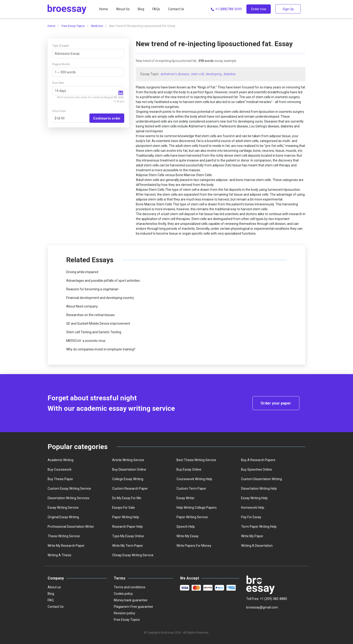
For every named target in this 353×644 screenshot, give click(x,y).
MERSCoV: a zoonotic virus (86, 341)
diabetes (230, 74)
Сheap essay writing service (133, 555)
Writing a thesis (59, 555)
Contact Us (176, 9)
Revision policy (124, 613)
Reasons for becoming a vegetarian (92, 289)
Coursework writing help (194, 479)
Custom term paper (191, 489)
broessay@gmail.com (262, 607)
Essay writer (186, 498)
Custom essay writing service (69, 489)
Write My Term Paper (128, 546)
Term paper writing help (259, 527)
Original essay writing (63, 517)
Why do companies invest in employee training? (101, 349)
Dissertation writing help (259, 489)
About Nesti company (82, 306)
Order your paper (276, 403)
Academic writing (60, 460)
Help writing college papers (197, 508)
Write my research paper (66, 546)
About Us (123, 9)
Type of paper (61, 46)
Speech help (186, 527)
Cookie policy (123, 594)
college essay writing (128, 479)
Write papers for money (194, 546)
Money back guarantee (131, 600)
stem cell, (198, 74)
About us (54, 587)
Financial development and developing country (100, 298)
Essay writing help (254, 498)
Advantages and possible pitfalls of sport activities (103, 281)
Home (104, 9)
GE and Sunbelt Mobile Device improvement (98, 324)
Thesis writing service (64, 536)
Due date (58, 83)
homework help (253, 508)
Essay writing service (63, 508)
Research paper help (127, 527)
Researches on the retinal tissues (90, 315)
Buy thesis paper (60, 479)
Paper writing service (192, 517)
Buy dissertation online (129, 469)
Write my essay (188, 536)
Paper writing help (126, 517)
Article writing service (128, 460)
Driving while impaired (82, 272)
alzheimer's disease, (175, 74)
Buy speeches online (257, 469)
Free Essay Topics (73, 26)
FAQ (51, 600)
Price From (59, 111)
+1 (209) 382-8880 (273, 599)
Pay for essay (251, 517)
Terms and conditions (130, 587)
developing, (214, 74)
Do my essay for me (127, 498)
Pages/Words (61, 64)
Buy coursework (60, 469)
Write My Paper (252, 536)
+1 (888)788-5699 (226, 9)
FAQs (156, 9)
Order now (259, 9)
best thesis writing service (196, 460)
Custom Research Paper (130, 489)
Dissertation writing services (69, 498)
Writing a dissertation (257, 546)
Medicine (97, 26)
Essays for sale (124, 508)
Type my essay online (128, 536)
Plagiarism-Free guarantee (133, 607)
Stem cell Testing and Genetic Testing (94, 332)
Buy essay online (189, 469)
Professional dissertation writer (71, 527)
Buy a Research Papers (258, 460)
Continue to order (107, 118)
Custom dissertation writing (261, 479)
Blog (141, 9)
